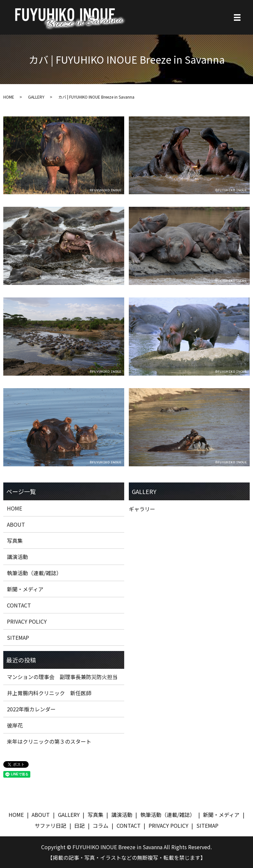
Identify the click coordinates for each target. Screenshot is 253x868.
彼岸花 (15, 725)
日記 (79, 825)
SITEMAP (18, 637)
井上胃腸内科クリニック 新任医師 (49, 693)
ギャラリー (142, 509)
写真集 (15, 541)
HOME (9, 97)
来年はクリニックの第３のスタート (49, 741)
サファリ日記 (50, 825)
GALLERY (36, 97)
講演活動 (17, 557)
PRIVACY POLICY (27, 621)
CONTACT (19, 605)
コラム (100, 825)
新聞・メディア (25, 589)
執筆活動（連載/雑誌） (34, 573)
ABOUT (16, 524)
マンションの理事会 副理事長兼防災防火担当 (62, 677)
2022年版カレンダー (31, 709)
